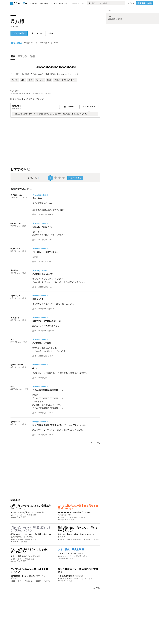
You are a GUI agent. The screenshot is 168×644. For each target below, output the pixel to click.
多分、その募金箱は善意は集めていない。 (75, 534)
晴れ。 (13, 387)
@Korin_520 (16, 223)
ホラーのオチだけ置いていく (22, 512)
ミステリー (69, 556)
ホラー (21, 515)
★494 (60, 556)
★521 (13, 581)
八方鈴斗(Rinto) (64, 515)
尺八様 (17, 21)
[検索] (89, 3)
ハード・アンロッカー (67, 553)
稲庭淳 (81, 553)
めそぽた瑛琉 (16, 195)
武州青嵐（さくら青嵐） (24, 537)
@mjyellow (15, 422)
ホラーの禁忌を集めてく (21, 556)
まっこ (13, 339)
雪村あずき (15, 318)
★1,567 (13, 515)
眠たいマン (15, 249)
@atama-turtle (17, 365)
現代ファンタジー (72, 579)
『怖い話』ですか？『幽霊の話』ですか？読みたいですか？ (31, 529)
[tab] (14, 57)
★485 (13, 540)
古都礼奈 (14, 270)
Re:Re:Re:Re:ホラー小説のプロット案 (74, 512)
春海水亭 (14, 26)
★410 (13, 559)
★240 (60, 540)
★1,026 (61, 518)
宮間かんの (15, 296)
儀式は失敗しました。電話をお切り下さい (28, 576)
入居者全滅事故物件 (66, 576)
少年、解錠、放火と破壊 (71, 549)
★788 (60, 579)
